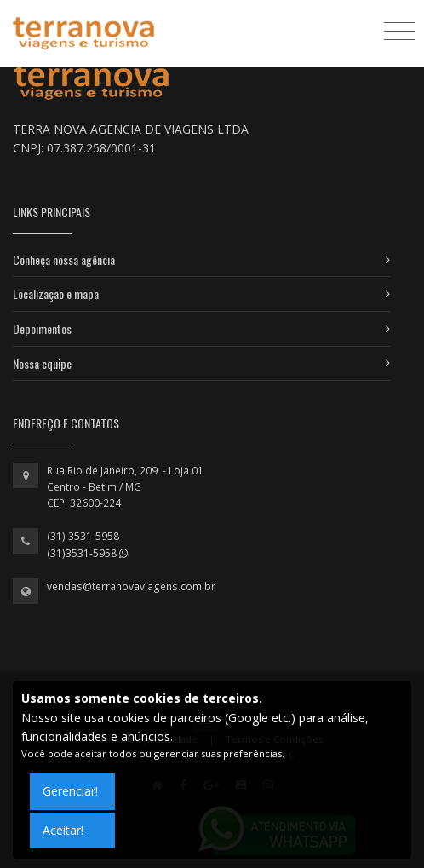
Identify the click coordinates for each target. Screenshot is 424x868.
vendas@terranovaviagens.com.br (131, 586)
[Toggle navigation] (400, 30)
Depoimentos (42, 328)
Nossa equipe (42, 363)
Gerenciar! (70, 791)
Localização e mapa (56, 293)
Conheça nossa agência (64, 259)
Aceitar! (63, 830)
